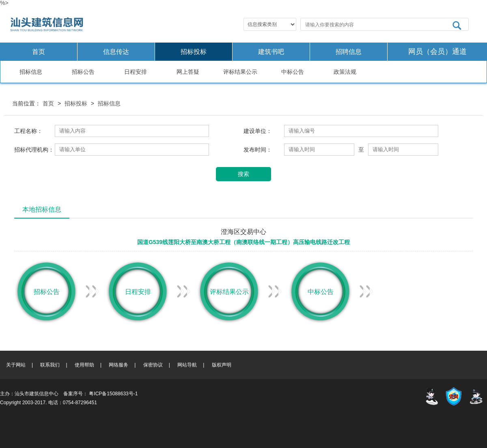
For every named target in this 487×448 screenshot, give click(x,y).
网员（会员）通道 (437, 51)
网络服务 (119, 365)
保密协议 (153, 365)
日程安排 (136, 72)
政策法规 (345, 72)
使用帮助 (84, 365)
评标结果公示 (240, 72)
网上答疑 (188, 72)
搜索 (243, 174)
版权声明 (222, 365)
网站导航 (187, 365)
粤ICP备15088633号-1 (113, 394)
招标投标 (194, 52)
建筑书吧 (271, 52)
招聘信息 (349, 52)
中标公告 (293, 72)
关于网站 (16, 365)
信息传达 (116, 52)
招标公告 (83, 72)
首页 (39, 52)
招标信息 (31, 72)
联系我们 (50, 365)
